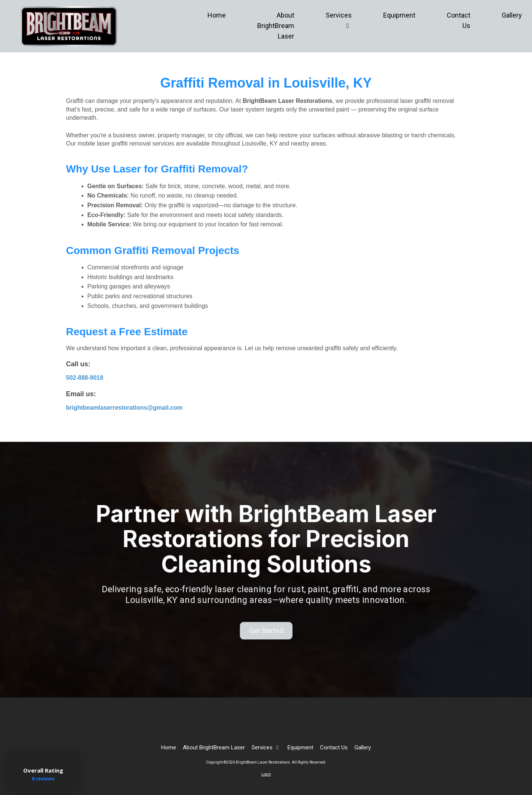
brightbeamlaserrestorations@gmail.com (124, 408)
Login (266, 774)
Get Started (266, 622)
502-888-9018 (85, 378)
